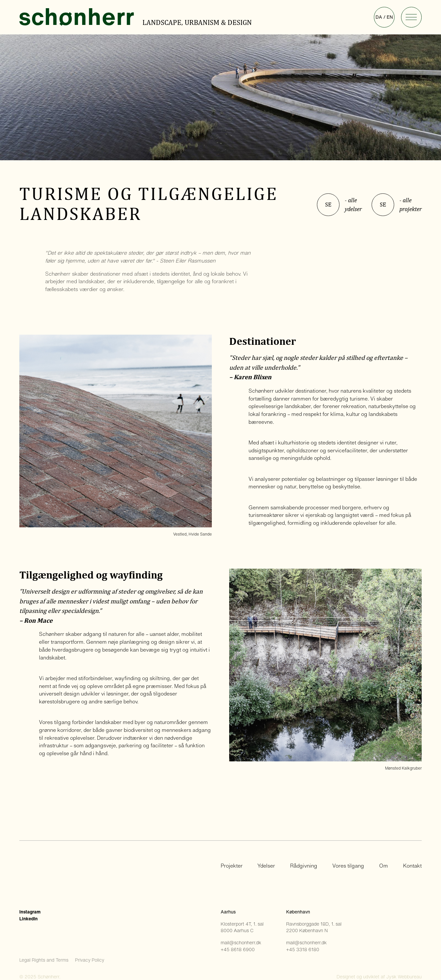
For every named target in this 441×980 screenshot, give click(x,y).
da (379, 17)
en (390, 17)
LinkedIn (28, 919)
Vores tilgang (348, 866)
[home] (80, 17)
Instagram (30, 912)
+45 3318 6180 (303, 950)
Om (384, 866)
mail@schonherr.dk (241, 943)
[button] (411, 17)
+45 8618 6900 (238, 950)
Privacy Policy (90, 960)
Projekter (232, 866)
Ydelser (266, 866)
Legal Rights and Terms (44, 960)
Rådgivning (304, 866)
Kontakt (412, 866)
